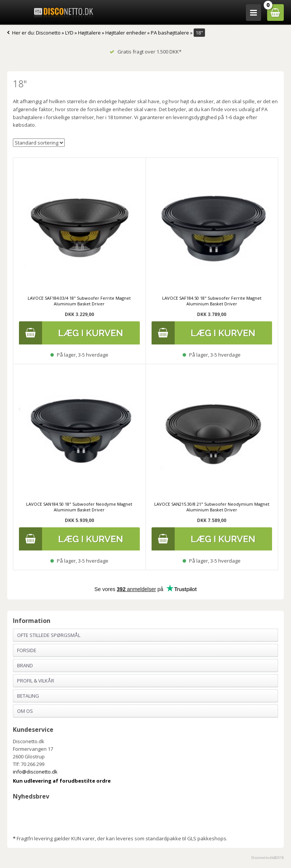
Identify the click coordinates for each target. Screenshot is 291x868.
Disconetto (48, 33)
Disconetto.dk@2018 (268, 858)
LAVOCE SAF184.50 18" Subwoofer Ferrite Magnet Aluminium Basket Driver (212, 301)
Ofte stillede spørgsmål (49, 635)
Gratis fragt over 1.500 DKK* (145, 52)
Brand (25, 665)
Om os (25, 711)
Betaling (28, 696)
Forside (27, 650)
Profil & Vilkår (36, 681)
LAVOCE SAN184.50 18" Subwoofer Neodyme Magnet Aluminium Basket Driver (79, 507)
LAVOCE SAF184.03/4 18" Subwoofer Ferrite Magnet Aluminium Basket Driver (79, 301)
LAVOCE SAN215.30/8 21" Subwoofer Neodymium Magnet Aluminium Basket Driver (212, 507)
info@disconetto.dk (35, 772)
